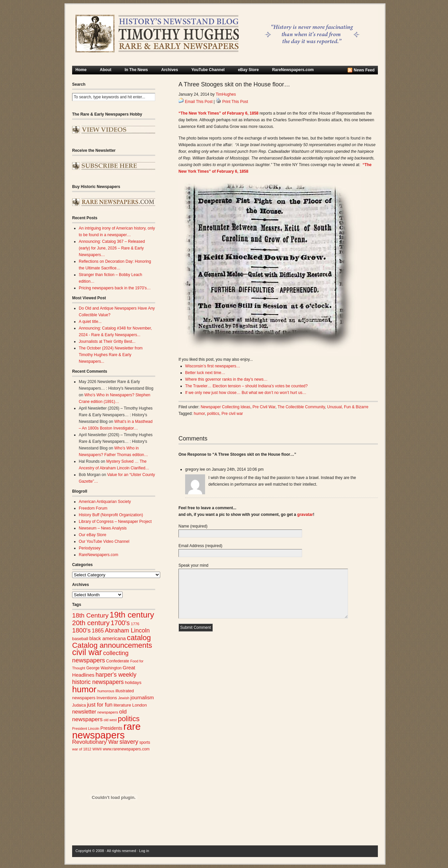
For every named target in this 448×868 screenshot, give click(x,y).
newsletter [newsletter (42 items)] (84, 712)
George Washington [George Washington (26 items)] (104, 668)
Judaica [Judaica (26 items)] (79, 705)
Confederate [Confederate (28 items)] (117, 661)
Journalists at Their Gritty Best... (107, 341)
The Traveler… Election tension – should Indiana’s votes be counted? (246, 386)
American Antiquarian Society (105, 502)
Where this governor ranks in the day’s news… (226, 379)
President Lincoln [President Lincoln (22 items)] (86, 728)
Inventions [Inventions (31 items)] (107, 698)
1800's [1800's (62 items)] (81, 630)
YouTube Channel (208, 70)
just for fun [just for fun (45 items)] (100, 705)
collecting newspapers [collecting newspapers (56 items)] (100, 657)
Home (81, 70)
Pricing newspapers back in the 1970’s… (115, 288)
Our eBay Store (93, 535)
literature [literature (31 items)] (122, 705)
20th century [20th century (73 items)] (91, 623)
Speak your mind (193, 565)
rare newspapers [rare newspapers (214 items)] (106, 731)
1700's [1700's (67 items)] (120, 623)
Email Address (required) (200, 546)
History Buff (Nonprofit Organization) (111, 515)
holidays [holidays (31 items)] (133, 682)
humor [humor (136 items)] (84, 689)
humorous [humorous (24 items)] (106, 691)
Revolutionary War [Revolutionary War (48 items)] (95, 742)
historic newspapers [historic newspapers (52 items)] (98, 682)
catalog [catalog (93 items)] (139, 638)
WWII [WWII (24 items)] (97, 749)
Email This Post (199, 102)
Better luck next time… (205, 373)
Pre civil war (232, 414)
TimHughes (226, 94)
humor (199, 414)
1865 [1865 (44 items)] (98, 630)
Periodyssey (90, 548)
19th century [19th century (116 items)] (132, 615)
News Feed (364, 70)
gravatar (305, 515)
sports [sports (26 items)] (145, 742)
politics (213, 414)
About (106, 70)
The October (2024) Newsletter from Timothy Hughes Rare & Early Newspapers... (111, 355)
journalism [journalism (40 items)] (142, 697)
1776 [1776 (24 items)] (135, 624)
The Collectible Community (301, 407)
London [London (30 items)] (140, 705)
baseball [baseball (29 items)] (80, 639)
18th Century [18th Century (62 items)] (90, 615)
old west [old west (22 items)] (110, 720)
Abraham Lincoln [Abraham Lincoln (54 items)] (127, 630)
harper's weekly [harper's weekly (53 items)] (116, 675)
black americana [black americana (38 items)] (108, 638)
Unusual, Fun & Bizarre (348, 407)
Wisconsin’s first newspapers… (213, 366)
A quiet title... (90, 322)
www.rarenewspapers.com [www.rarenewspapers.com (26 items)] (126, 749)
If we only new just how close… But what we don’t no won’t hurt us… (246, 393)
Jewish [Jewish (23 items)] (124, 698)
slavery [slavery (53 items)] (129, 742)
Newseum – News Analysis (103, 528)
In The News (136, 70)
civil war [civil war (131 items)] (87, 652)
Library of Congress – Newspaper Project (115, 522)
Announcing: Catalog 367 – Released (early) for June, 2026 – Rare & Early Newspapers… (112, 248)
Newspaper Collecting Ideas (225, 407)
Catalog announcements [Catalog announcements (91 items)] (112, 645)
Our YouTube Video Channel (104, 541)
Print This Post (235, 102)
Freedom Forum (93, 508)
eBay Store (248, 70)
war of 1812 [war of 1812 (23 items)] (82, 749)
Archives (170, 70)
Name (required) (193, 526)
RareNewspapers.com (293, 70)
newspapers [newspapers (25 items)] (108, 712)
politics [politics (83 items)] (129, 719)
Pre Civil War (264, 407)
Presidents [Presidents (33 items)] (111, 728)
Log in (144, 851)
